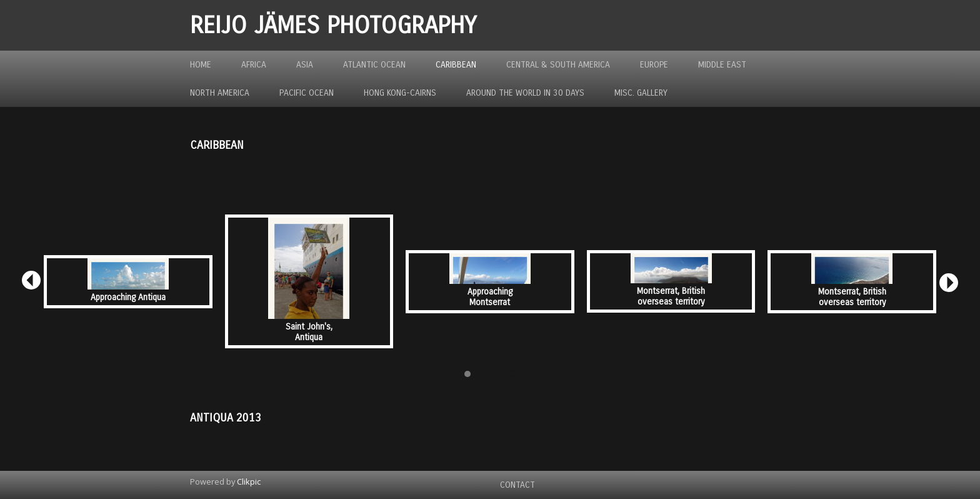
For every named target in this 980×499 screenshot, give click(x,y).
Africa (254, 65)
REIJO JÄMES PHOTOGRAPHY (333, 25)
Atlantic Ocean (374, 65)
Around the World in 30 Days (525, 93)
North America (220, 93)
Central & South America (558, 65)
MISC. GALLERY (641, 93)
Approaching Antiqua (128, 297)
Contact (517, 485)
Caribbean (456, 65)
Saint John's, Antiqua (309, 332)
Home (201, 65)
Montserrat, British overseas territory (671, 296)
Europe (654, 65)
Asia (305, 65)
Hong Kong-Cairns (400, 93)
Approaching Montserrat (490, 297)
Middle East (722, 65)
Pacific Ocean (307, 93)
